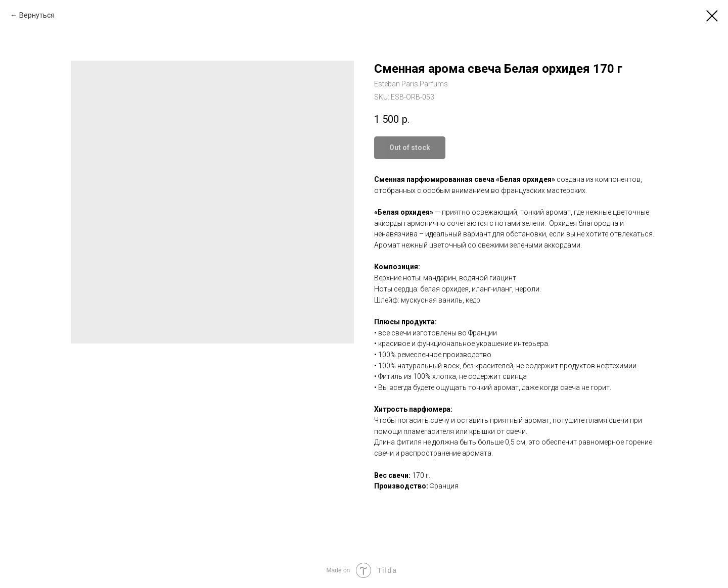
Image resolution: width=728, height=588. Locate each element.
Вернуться (37, 15)
